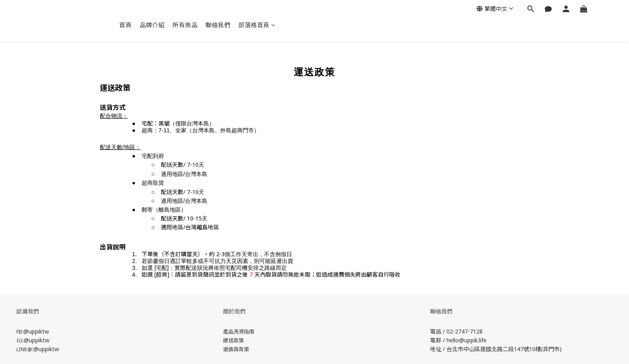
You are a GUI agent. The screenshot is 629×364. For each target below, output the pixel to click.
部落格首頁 (257, 25)
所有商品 (185, 25)
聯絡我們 (218, 25)
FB (19, 332)
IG (19, 340)
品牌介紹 (152, 25)
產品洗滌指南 (239, 332)
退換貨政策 (236, 349)
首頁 (125, 25)
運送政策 (233, 340)
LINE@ (24, 349)
